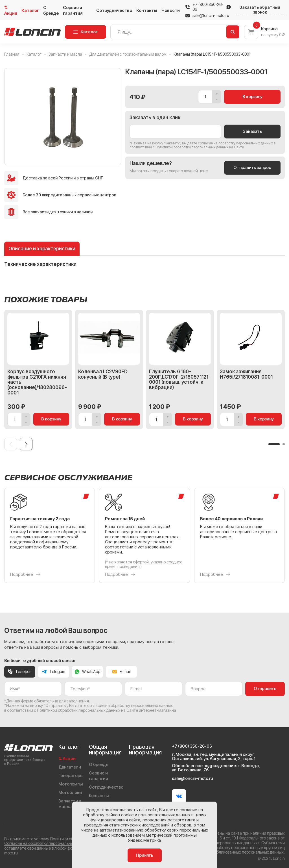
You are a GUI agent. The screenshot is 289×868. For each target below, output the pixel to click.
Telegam (54, 671)
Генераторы (71, 775)
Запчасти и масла (70, 804)
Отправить (265, 688)
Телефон (20, 671)
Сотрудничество (114, 10)
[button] (274, 444)
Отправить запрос (252, 167)
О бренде (51, 10)
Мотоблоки (70, 792)
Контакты (147, 10)
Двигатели (70, 767)
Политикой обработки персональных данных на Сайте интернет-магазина (107, 710)
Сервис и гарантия (73, 10)
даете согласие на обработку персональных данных (230, 143)
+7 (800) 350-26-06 (208, 7)
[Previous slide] (11, 444)
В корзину (252, 96)
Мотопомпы (71, 784)
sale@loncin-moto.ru (207, 16)
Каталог (30, 10)
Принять (145, 855)
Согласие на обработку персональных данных (47, 843)
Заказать (252, 131)
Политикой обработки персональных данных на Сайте (200, 147)
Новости (171, 10)
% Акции (11, 10)
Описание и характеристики (42, 249)
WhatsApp (87, 671)
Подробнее (25, 574)
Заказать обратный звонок (260, 10)
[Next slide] (26, 444)
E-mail (121, 671)
